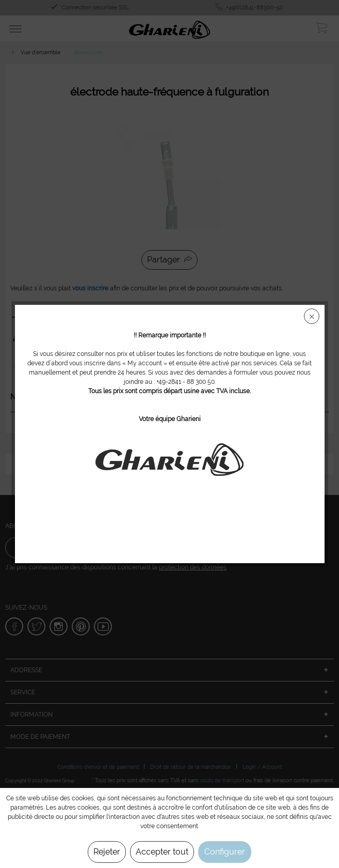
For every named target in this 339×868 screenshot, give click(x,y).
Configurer (225, 852)
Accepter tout (162, 852)
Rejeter (107, 852)
